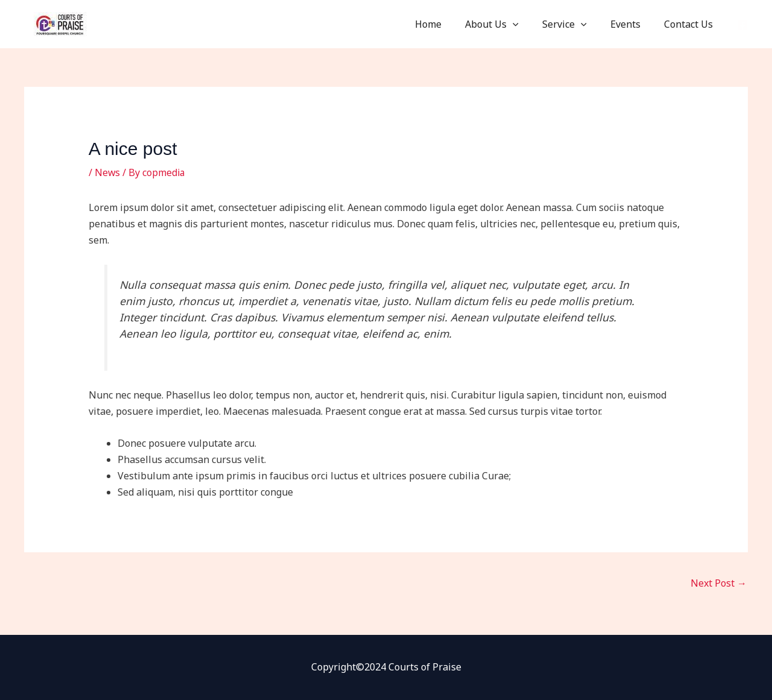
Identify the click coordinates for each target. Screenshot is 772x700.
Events (632, 24)
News (108, 172)
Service (575, 24)
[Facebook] (742, 25)
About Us (508, 24)
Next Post (719, 583)
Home (448, 24)
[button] (528, 24)
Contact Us (691, 24)
